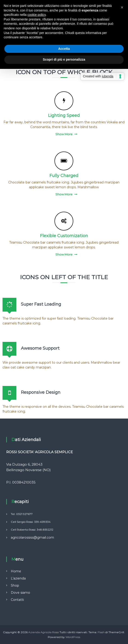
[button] (122, 7)
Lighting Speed (64, 115)
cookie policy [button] (37, 15)
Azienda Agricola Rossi (44, 632)
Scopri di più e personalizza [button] (64, 59)
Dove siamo (20, 593)
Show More (64, 134)
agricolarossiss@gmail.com (32, 537)
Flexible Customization (64, 236)
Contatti (17, 600)
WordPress (73, 637)
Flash (101, 632)
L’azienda (18, 578)
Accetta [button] (64, 49)
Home (16, 571)
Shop (15, 585)
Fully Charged (64, 176)
